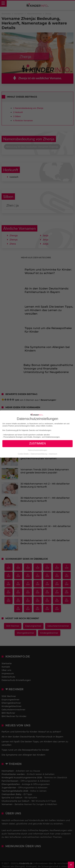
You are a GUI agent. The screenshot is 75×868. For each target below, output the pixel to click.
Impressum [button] (53, 454)
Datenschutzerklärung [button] (39, 454)
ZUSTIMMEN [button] (37, 443)
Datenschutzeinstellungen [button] (37, 450)
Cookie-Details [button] (23, 454)
